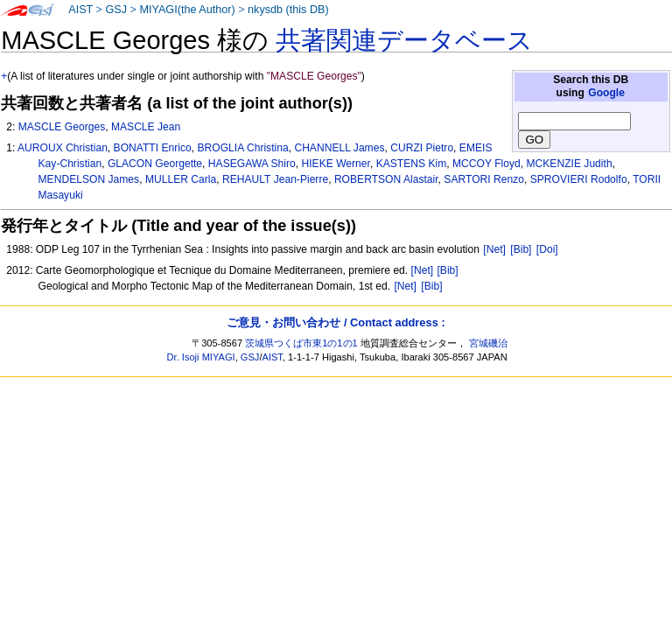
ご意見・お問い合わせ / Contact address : (336, 322)
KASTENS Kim (412, 164)
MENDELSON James (89, 179)
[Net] (494, 249)
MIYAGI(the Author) (187, 10)
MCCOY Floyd (486, 164)
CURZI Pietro (422, 148)
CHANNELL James (339, 148)
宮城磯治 (488, 343)
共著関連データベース (404, 40)
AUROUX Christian (63, 148)
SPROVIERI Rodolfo (579, 179)
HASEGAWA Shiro (252, 164)
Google (606, 93)
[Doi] (547, 249)
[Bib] (521, 249)
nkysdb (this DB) (288, 10)
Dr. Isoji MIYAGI (201, 357)
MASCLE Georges (62, 127)
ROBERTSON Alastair (386, 179)
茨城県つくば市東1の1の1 (301, 343)
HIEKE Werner (335, 164)
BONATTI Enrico (153, 148)
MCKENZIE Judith (570, 164)
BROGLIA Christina (242, 148)
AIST (80, 10)
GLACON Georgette (155, 164)
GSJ (116, 10)
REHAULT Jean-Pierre (275, 179)
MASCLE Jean (146, 127)
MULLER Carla (181, 179)
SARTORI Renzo (484, 179)
